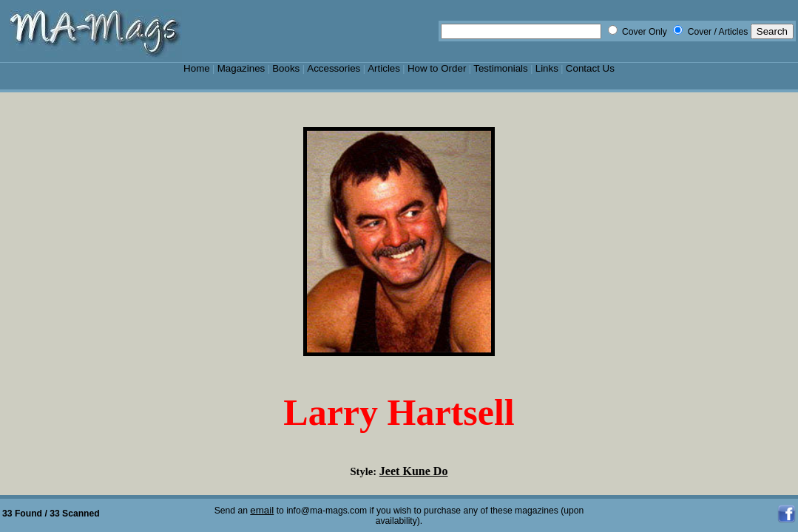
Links (547, 68)
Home (197, 68)
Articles (384, 68)
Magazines (241, 68)
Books (286, 68)
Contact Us (590, 68)
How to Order (437, 68)
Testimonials (501, 68)
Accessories (334, 68)
